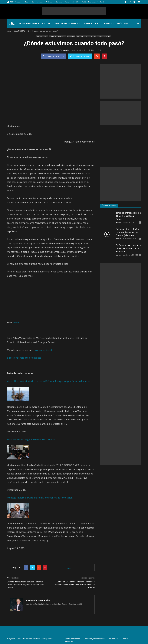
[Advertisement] (74, 11)
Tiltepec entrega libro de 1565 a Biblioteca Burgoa (128, 216)
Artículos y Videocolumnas (64, 23)
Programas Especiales (32, 23)
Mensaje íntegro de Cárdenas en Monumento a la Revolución (40, 498)
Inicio (27, 2)
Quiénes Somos (38, 2)
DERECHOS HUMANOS (57, 36)
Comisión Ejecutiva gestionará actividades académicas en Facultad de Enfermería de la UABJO (75, 585)
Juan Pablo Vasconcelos (60, 50)
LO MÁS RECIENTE (104, 36)
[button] (138, 23)
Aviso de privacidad (72, 2)
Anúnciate (50, 2)
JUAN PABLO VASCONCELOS (86, 36)
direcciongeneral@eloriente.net (24, 358)
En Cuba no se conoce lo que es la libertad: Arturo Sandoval (128, 248)
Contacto (59, 2)
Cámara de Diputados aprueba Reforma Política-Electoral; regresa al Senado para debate (25, 585)
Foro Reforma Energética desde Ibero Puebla (31, 439)
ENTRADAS (71, 36)
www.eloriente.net (42, 350)
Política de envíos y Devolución (93, 2)
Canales (108, 23)
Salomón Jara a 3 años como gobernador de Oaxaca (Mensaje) (128, 232)
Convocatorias (91, 23)
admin (118, 222)
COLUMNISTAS (42, 36)
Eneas (16, 322)
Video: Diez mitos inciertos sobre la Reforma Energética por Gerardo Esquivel (49, 381)
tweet (69, 568)
